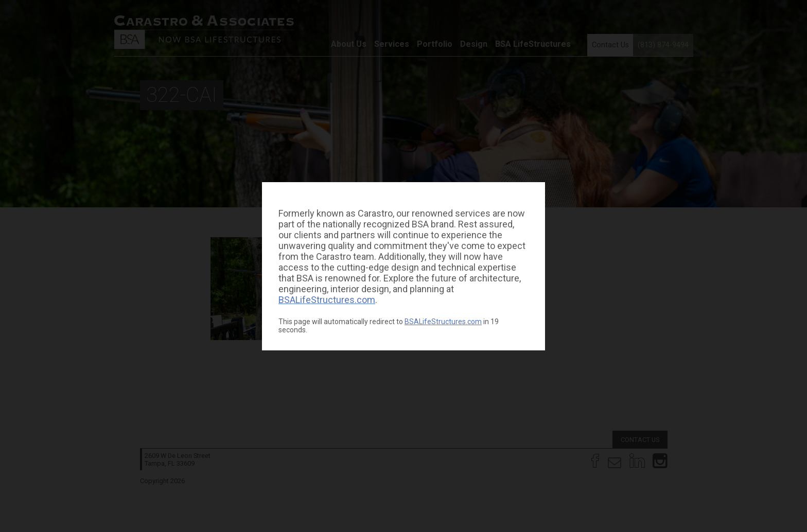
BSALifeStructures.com (327, 300)
